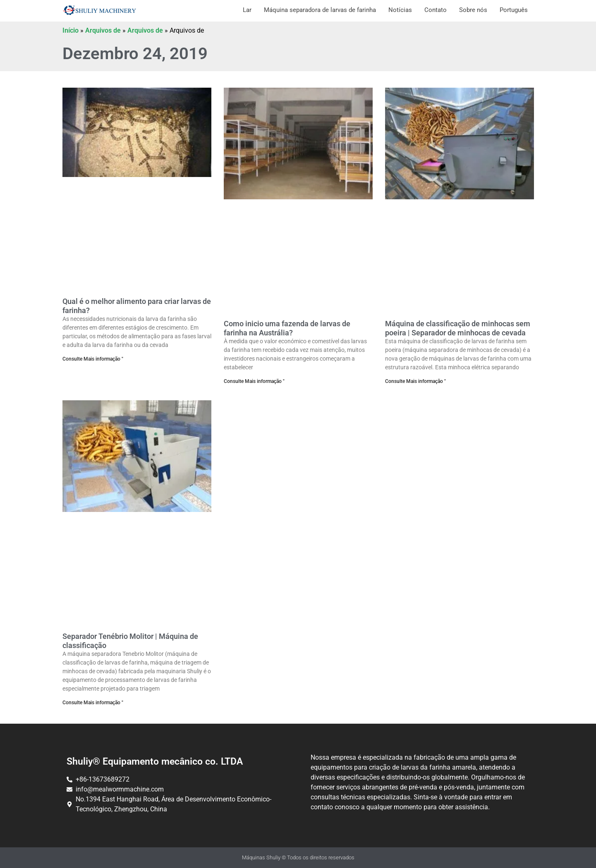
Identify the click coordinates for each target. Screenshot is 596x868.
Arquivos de (103, 30)
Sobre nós (473, 10)
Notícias (400, 10)
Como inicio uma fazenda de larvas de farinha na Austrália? (287, 328)
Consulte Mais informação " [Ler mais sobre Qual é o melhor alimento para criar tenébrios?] (93, 359)
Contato (436, 10)
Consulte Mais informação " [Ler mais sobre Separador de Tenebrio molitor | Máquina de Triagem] (93, 703)
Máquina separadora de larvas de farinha (320, 10)
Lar (247, 10)
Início (71, 30)
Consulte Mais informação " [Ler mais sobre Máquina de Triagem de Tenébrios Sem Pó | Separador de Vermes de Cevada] (415, 381)
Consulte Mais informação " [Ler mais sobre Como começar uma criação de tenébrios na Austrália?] (254, 381)
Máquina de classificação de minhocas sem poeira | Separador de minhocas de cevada (458, 328)
